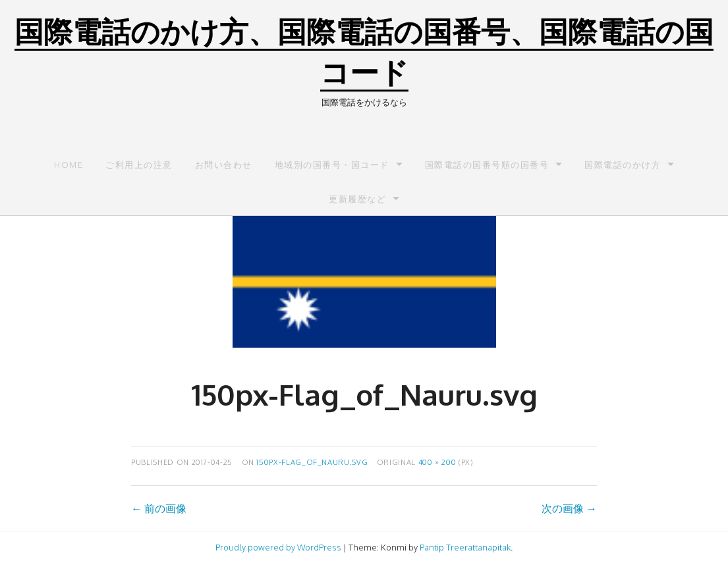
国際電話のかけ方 (623, 165)
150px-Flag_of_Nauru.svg (312, 462)
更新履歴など (357, 199)
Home (69, 165)
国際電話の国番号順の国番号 (487, 165)
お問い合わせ (224, 165)
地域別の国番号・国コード (332, 165)
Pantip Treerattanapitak (465, 547)
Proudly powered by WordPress (278, 547)
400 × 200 (437, 462)
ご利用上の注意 (139, 165)
